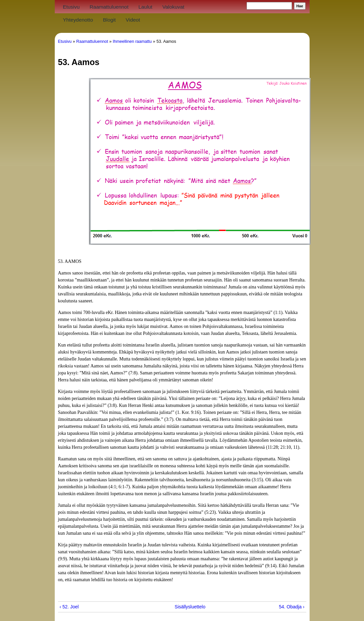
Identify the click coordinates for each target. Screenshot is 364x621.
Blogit (109, 20)
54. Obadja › (291, 607)
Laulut (145, 7)
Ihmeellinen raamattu (132, 41)
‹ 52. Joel (69, 607)
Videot (133, 20)
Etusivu (71, 7)
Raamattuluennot (109, 7)
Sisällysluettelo (180, 607)
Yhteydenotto (78, 20)
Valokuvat (173, 7)
